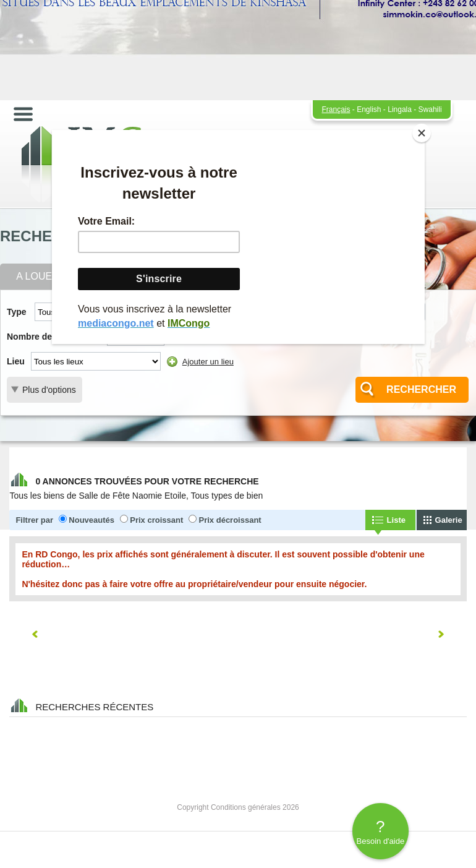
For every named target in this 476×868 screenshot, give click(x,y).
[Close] (422, 133)
